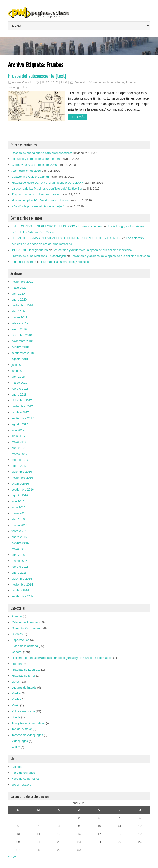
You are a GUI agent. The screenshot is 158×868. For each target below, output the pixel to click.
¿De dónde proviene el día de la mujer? (38, 206)
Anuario (17, 616)
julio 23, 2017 (49, 82)
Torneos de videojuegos (27, 735)
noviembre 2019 (22, 305)
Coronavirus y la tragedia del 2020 (34, 165)
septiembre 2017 (23, 418)
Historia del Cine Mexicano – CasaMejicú (39, 256)
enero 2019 (19, 329)
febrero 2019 (20, 323)
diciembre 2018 (22, 335)
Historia (17, 664)
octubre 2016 (20, 484)
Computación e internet (27, 628)
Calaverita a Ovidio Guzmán (30, 177)
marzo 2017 (20, 454)
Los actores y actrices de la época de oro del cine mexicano (92, 250)
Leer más (78, 117)
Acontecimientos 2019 (26, 171)
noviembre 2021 (22, 282)
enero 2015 (19, 573)
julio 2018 (18, 365)
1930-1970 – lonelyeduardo (30, 250)
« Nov (12, 857)
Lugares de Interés (24, 687)
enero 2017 (19, 466)
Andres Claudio (22, 82)
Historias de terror (23, 676)
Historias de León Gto (26, 670)
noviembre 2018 (22, 341)
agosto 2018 (20, 359)
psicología (15, 87)
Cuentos (17, 634)
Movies (16, 699)
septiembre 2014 (23, 596)
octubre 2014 (20, 590)
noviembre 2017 (22, 406)
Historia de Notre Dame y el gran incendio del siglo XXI (48, 183)
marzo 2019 (20, 317)
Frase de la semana (25, 646)
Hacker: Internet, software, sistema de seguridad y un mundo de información (62, 658)
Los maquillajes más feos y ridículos (65, 262)
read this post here (24, 262)
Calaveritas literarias (25, 622)
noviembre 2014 (22, 584)
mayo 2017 (19, 442)
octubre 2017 (20, 412)
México (16, 693)
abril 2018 (18, 377)
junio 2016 (19, 507)
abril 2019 (18, 311)
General (80, 82)
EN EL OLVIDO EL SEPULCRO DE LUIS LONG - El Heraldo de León (58, 226)
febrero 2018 (20, 389)
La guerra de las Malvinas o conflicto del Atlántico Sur (47, 189)
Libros (16, 682)
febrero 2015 (20, 567)
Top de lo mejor (22, 729)
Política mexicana (23, 711)
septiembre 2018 (23, 353)
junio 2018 (19, 371)
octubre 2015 (20, 543)
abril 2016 (18, 519)
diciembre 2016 (22, 472)
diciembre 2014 (22, 579)
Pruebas (131, 82)
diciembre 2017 (22, 400)
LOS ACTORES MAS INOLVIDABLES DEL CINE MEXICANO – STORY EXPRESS (67, 238)
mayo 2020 (19, 288)
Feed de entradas (23, 773)
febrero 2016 (20, 531)
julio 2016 (18, 501)
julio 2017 (18, 430)
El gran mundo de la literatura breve (35, 194)
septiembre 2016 (23, 489)
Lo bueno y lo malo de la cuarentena (36, 159)
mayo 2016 (19, 513)
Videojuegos (20, 741)
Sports (16, 717)
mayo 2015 (19, 549)
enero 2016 (19, 537)
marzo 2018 (20, 383)
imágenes (99, 82)
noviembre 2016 (22, 478)
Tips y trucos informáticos (29, 723)
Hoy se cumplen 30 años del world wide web (41, 200)
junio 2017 (19, 436)
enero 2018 (19, 394)
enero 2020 (19, 299)
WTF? (16, 747)
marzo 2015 (20, 561)
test (25, 87)
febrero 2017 (20, 460)
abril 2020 (18, 294)
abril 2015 (18, 555)
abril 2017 (18, 448)
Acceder (17, 767)
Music (16, 705)
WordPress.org (22, 785)
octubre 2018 (20, 347)
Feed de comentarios (26, 779)
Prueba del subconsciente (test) (37, 76)
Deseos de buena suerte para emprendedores (42, 153)
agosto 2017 (20, 424)
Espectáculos (20, 640)
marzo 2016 (20, 525)
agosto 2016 (20, 495)
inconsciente (116, 82)
